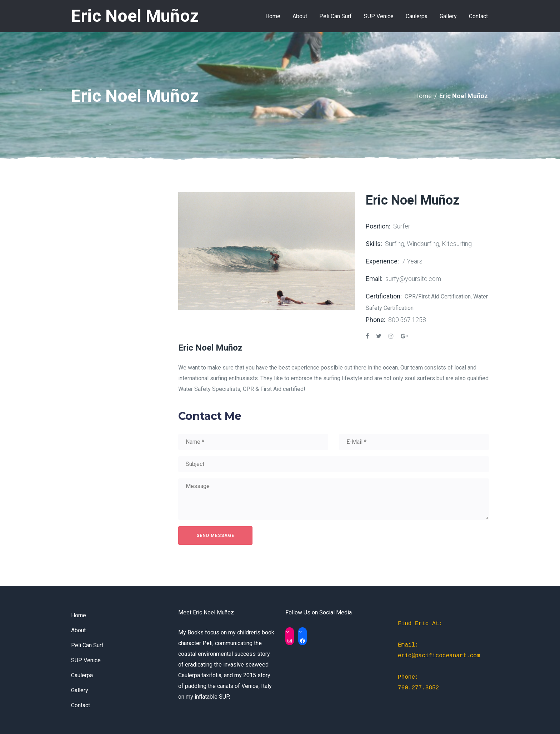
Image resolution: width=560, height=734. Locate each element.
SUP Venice (86, 660)
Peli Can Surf (87, 645)
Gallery (80, 690)
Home (423, 96)
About (78, 630)
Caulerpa (82, 675)
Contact (81, 705)
